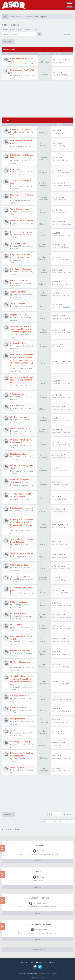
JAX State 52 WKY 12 (19, 303)
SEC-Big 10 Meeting (19, 417)
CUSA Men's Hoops (18, 707)
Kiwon (56, 768)
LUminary (16, 223)
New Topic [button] (8, 42)
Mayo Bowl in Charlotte (20, 650)
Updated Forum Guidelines (22, 58)
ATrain (56, 652)
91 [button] (67, 821)
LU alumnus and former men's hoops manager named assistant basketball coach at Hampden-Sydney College (21, 360)
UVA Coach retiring (18, 343)
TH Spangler (59, 270)
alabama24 (17, 235)
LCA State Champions (19, 613)
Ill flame (57, 157)
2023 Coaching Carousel (20, 576)
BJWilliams (17, 200)
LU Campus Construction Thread (39, 924)
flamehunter (17, 146)
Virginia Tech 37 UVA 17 (20, 315)
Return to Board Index (11, 829)
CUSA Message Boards (20, 129)
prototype (58, 197)
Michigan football (18, 719)
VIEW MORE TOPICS (38, 950)
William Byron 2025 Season (22, 220)
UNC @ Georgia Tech (19, 565)
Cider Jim (58, 344)
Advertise (24, 962)
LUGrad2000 (59, 330)
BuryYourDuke (32, 30)
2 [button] (48, 821)
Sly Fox (23, 30)
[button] (71, 821)
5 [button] (59, 821)
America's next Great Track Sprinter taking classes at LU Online (22, 380)
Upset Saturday (17, 405)
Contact (52, 962)
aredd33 (16, 272)
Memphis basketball (19, 454)
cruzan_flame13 (60, 525)
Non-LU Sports (10, 25)
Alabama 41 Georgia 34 (20, 428)
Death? (39, 872)
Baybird (57, 731)
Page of (57, 814)
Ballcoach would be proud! (21, 232)
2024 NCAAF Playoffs (19, 243)
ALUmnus (16, 160)
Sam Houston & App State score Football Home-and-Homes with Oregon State (22, 329)
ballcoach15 (59, 244)
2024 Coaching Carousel (20, 269)
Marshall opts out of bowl (21, 280)
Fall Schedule (39, 846)
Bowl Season (16, 169)
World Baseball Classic (20, 209)
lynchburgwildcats (19, 368)
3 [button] (52, 821)
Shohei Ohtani (16, 625)
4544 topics (68, 34)
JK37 (56, 257)
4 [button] (55, 821)
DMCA (38, 962)
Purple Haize (17, 172)
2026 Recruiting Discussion (39, 898)
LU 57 (56, 233)
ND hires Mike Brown (19, 602)
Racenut (16, 770)
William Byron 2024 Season (22, 553)
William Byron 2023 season (21, 767)
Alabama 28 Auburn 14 (19, 292)
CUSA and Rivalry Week (20, 696)
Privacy (32, 962)
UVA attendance (17, 394)
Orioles (13, 730)
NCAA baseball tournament (22, 508)
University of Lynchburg (20, 742)
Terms (45, 962)
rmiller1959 (16, 687)
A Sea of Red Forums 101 (25, 64)
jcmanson (16, 30)
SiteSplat (42, 974)
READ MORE (38, 861)
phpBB (55, 974)
